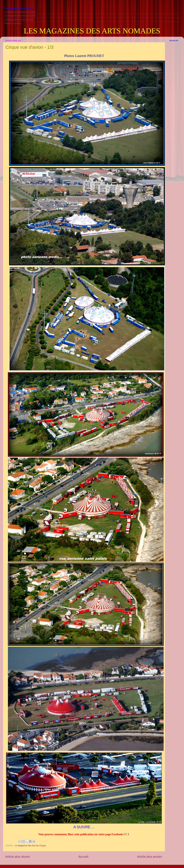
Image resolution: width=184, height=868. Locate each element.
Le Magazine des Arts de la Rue (20, 16)
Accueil (83, 857)
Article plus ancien (149, 857)
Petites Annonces (13, 23)
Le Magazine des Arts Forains (19, 20)
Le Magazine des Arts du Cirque (20, 12)
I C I (126, 834)
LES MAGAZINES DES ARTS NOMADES (92, 31)
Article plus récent (17, 857)
